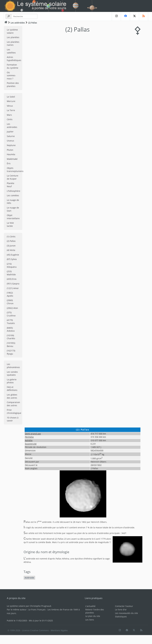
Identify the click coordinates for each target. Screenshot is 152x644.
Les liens (90, 620)
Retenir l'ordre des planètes (95, 611)
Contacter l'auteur (124, 606)
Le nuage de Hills (13, 202)
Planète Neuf (11, 185)
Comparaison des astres (13, 404)
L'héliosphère (14, 191)
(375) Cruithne (11, 314)
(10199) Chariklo (11, 337)
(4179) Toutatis (11, 322)
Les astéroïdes (18, 23)
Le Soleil (11, 97)
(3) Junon (11, 246)
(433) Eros (12, 279)
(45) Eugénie (13, 255)
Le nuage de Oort (13, 209)
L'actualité (90, 606)
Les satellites (11, 51)
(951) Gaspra (13, 284)
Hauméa (11, 154)
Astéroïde (29, 578)
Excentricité (31, 444)
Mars (9, 115)
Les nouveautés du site (126, 613)
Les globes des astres (12, 396)
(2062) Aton (12, 308)
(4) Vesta (11, 250)
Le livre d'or (121, 610)
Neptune (11, 145)
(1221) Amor (13, 288)
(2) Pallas (11, 241)
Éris (9, 163)
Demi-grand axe (33, 434)
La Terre (11, 110)
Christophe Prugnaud (40, 606)
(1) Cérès (11, 237)
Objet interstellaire (13, 217)
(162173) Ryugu (11, 352)
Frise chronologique (14, 411)
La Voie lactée (10, 224)
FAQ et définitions (12, 389)
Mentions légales (59, 630)
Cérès (10, 119)
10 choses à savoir (13, 419)
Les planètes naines (13, 43)
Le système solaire (12, 31)
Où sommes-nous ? (11, 75)
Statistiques (121, 617)
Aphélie (29, 440)
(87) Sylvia (12, 259)
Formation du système (13, 66)
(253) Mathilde (11, 273)
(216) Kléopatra (12, 265)
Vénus (10, 106)
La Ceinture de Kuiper (13, 177)
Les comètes (13, 195)
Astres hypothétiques (14, 59)
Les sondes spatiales (12, 373)
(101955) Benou (11, 345)
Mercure (11, 101)
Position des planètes (13, 85)
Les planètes (13, 37)
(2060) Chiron (10, 302)
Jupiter (10, 132)
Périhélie (29, 437)
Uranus (10, 141)
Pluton (10, 150)
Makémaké (12, 159)
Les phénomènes (13, 366)
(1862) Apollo (10, 294)
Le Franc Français (37, 610)
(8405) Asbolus (11, 329)
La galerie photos (12, 381)
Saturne (11, 136)
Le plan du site (93, 616)
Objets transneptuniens (15, 170)
